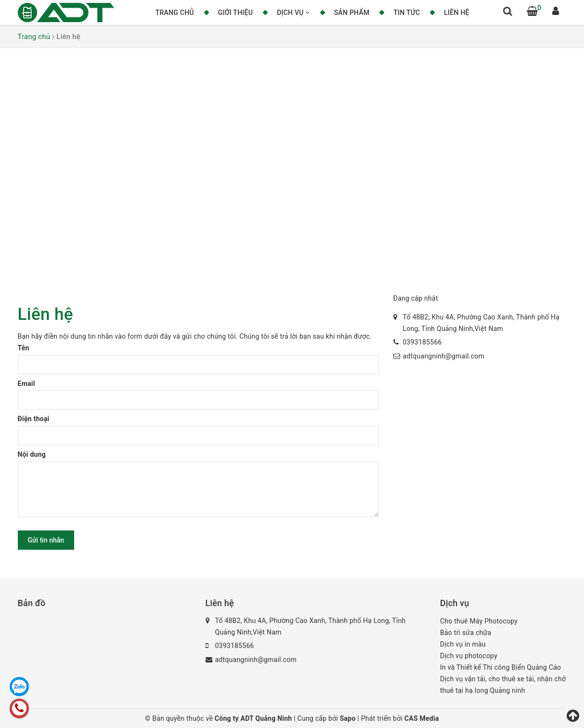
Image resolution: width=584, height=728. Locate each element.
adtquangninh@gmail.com (444, 356)
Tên (24, 348)
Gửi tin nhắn (46, 540)
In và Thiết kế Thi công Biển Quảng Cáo (500, 667)
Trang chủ (175, 13)
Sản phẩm (352, 13)
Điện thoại (34, 419)
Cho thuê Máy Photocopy (479, 621)
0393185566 (422, 342)
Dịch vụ (293, 13)
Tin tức (407, 13)
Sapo (349, 718)
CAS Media (422, 718)
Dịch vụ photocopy (469, 656)
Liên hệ (456, 13)
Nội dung (32, 454)
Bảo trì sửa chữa (466, 633)
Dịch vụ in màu (463, 644)
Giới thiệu (235, 13)
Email (26, 384)
